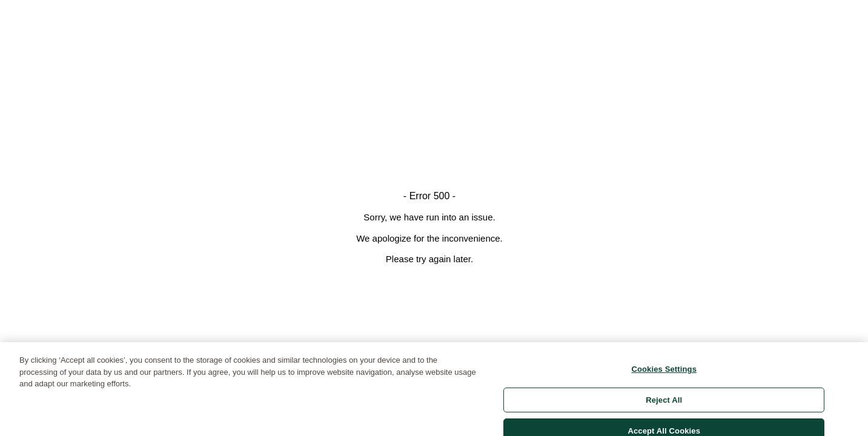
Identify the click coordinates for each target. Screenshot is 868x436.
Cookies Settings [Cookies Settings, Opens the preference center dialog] (664, 373)
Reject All (664, 403)
